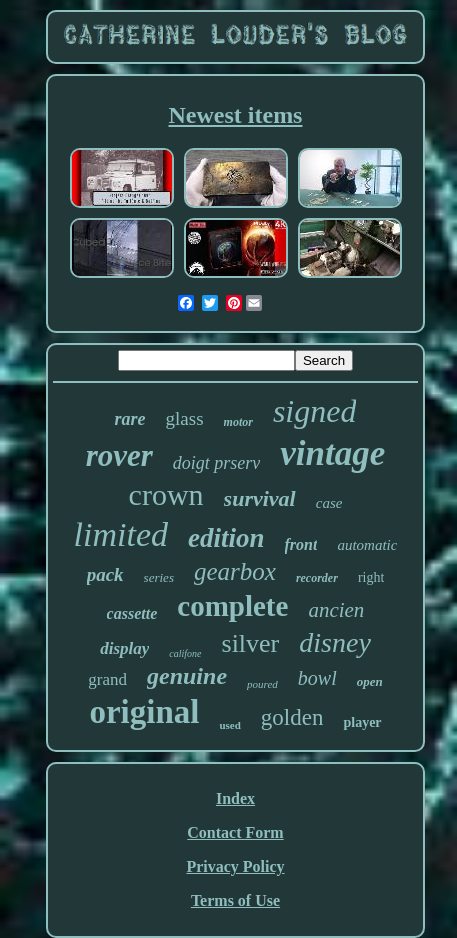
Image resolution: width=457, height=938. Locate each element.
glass (185, 418)
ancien (336, 610)
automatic (367, 545)
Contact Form (235, 832)
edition (226, 538)
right (371, 577)
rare (130, 419)
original (144, 712)
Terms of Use (235, 900)
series (159, 577)
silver (251, 643)
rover (119, 455)
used (229, 725)
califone (185, 653)
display (124, 648)
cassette (132, 613)
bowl (317, 678)
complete (232, 606)
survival (260, 498)
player (362, 722)
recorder (317, 578)
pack (105, 574)
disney (335, 642)
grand (107, 679)
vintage (332, 453)
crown (166, 494)
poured (262, 684)
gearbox (235, 571)
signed (315, 411)
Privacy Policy (235, 866)
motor (238, 422)
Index (235, 798)
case (329, 503)
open (370, 681)
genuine (187, 676)
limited (121, 534)
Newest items (236, 115)
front (301, 544)
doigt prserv (217, 463)
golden (292, 717)
